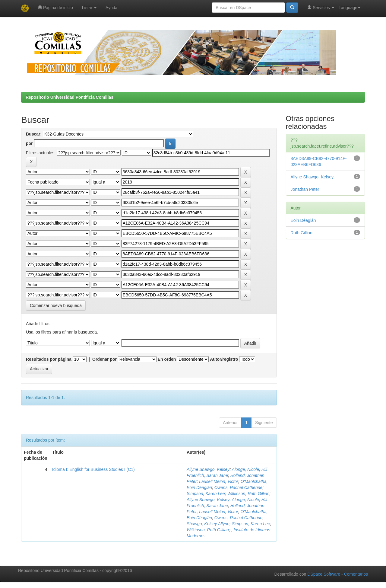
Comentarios (356, 574)
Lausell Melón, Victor (219, 481)
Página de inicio (55, 7)
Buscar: (34, 134)
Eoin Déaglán (303, 220)
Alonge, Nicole (245, 469)
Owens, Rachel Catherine (239, 487)
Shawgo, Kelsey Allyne (208, 524)
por (29, 143)
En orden (167, 359)
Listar (89, 8)
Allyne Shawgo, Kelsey (208, 469)
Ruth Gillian (302, 233)
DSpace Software (324, 574)
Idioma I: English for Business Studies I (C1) (93, 469)
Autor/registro (224, 359)
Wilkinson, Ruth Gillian (248, 494)
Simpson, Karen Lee (206, 494)
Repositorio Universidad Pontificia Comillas (70, 97)
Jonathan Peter (305, 189)
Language (350, 8)
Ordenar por (104, 359)
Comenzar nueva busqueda (56, 305)
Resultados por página (49, 359)
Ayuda (111, 8)
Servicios (321, 7)
